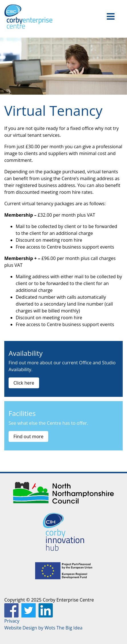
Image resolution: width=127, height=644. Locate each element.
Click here (24, 383)
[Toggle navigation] (111, 17)
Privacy (12, 621)
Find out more (28, 436)
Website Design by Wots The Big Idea (43, 628)
